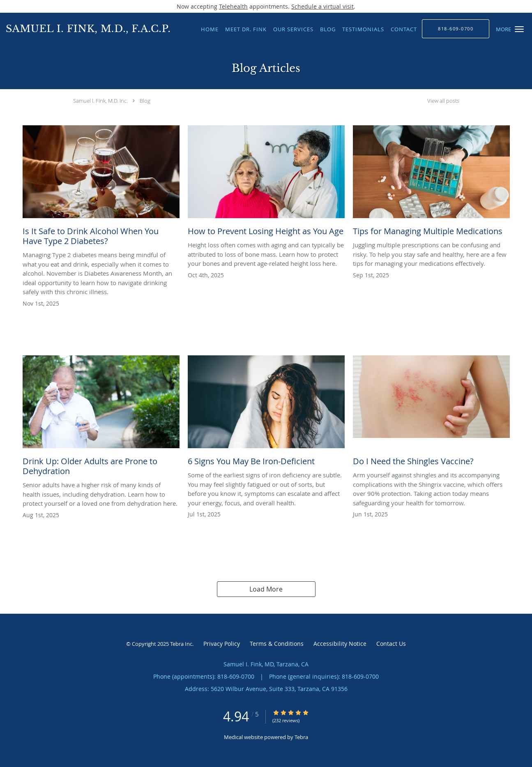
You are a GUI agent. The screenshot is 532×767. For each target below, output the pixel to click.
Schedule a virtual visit (322, 6)
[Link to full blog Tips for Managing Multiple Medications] (431, 183)
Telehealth (233, 6)
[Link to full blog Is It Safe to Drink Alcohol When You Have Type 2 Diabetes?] (101, 188)
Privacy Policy (222, 644)
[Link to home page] (86, 28)
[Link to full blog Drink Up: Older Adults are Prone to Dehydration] (101, 418)
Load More (266, 589)
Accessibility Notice (340, 644)
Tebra (301, 737)
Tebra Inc (181, 644)
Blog (145, 101)
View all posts (443, 101)
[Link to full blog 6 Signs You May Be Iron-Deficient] (266, 413)
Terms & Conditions (277, 644)
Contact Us (391, 644)
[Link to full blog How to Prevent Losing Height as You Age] (266, 183)
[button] (519, 29)
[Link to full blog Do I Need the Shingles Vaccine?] (431, 413)
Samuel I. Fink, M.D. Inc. (100, 101)
